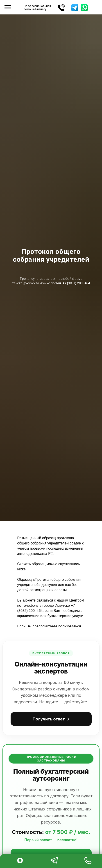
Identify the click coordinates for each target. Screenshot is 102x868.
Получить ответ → (51, 719)
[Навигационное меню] (8, 7)
